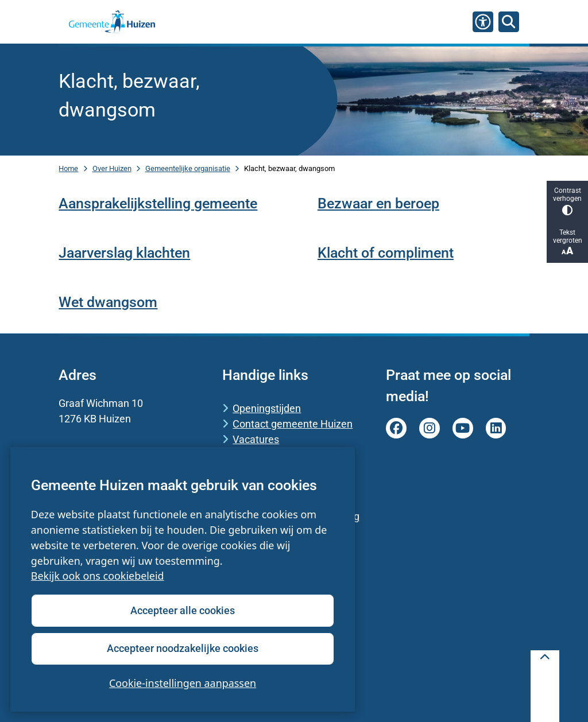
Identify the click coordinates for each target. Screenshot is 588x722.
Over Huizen (112, 168)
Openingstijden (267, 408)
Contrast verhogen (567, 201)
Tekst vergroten (567, 242)
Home (68, 168)
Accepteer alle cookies (183, 610)
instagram (430, 428)
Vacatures (256, 439)
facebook (396, 428)
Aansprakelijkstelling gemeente (158, 203)
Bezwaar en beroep (378, 203)
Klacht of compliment (386, 253)
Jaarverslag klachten (124, 253)
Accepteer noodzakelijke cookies (183, 648)
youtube (463, 428)
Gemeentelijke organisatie (188, 168)
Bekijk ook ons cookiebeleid (98, 576)
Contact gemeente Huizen (293, 424)
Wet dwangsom (108, 302)
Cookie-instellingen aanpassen (183, 683)
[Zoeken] (509, 21)
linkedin (496, 428)
